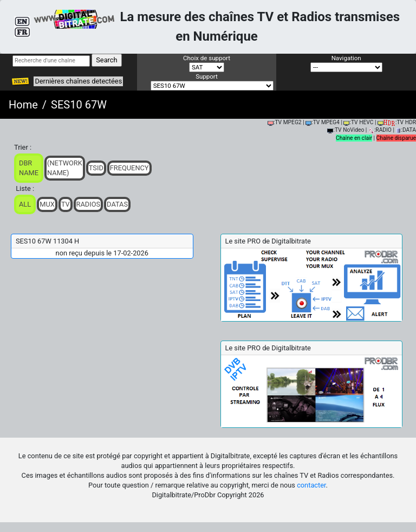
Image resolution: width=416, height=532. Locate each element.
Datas (117, 204)
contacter (311, 485)
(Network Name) (65, 168)
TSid (96, 168)
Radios (89, 204)
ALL (25, 204)
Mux (47, 204)
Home (23, 105)
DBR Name (29, 168)
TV (66, 204)
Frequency (129, 168)
